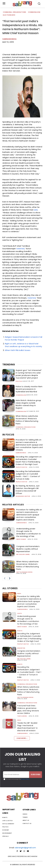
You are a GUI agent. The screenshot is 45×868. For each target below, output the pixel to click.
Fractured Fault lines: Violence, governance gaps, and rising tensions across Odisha (28, 709)
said (36, 210)
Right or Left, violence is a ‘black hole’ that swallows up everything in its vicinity (24, 345)
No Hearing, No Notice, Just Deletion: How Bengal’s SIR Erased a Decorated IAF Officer (28, 490)
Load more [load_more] (22, 738)
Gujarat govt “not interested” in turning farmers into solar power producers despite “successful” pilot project (29, 374)
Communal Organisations (15, 12)
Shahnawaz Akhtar (23, 496)
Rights (5, 467)
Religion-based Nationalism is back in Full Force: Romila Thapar (24, 338)
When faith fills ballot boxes (18, 350)
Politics (19, 381)
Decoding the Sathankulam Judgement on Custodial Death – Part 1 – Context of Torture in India (28, 475)
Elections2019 (9, 15)
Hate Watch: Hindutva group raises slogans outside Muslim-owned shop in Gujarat (28, 404)
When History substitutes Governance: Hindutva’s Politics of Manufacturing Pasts (27, 420)
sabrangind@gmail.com (25, 848)
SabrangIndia (9, 39)
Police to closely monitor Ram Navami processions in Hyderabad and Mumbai (29, 389)
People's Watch (21, 467)
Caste (5, 538)
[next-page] (10, 578)
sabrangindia (21, 453)
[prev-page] (5, 578)
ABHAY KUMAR (21, 539)
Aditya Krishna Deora (24, 572)
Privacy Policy (25, 779)
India (5, 450)
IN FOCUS (8, 435)
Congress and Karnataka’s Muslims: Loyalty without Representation (28, 549)
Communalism (34, 12)
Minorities (7, 496)
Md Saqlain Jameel (23, 554)
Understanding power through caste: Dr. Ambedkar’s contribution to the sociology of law (29, 532)
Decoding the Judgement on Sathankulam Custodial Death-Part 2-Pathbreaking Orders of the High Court (29, 461)
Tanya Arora (22, 716)
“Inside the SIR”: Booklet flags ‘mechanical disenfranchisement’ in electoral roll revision (27, 727)
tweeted (20, 249)
